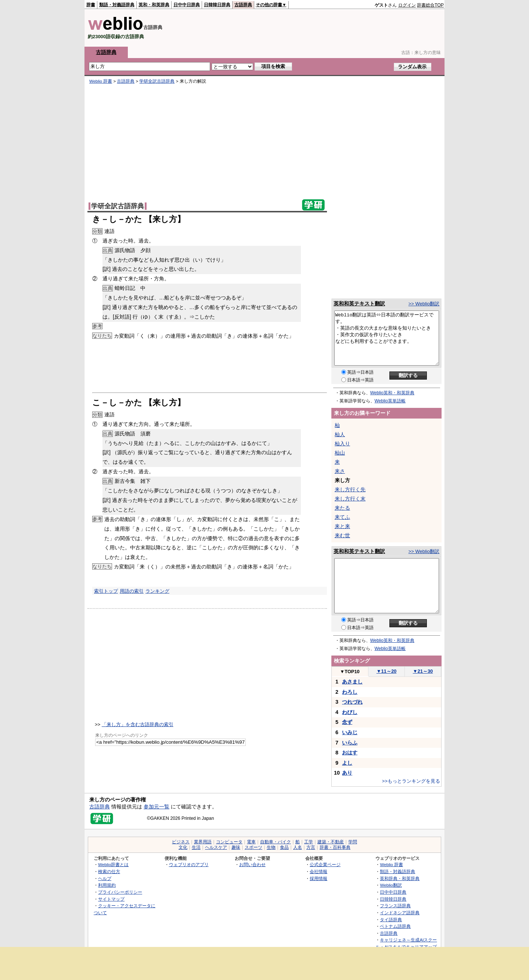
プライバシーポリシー (120, 892)
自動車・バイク (276, 842)
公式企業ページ (325, 864)
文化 (183, 847)
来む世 (342, 535)
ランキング (157, 591)
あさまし (352, 682)
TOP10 (350, 672)
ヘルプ (105, 878)
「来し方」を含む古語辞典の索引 (138, 724)
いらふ (350, 743)
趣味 (236, 847)
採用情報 (319, 878)
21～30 (423, 671)
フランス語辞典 (395, 906)
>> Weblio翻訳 (424, 304)
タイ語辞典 (391, 920)
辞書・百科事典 (335, 847)
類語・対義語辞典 (117, 5)
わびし (350, 712)
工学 (309, 842)
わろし (350, 692)
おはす (350, 753)
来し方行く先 (350, 489)
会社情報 (319, 871)
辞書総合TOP (430, 5)
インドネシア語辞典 (400, 913)
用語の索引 (132, 591)
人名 (298, 847)
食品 (284, 847)
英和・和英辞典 (154, 5)
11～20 (387, 671)
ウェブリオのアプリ (189, 864)
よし (347, 763)
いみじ (350, 732)
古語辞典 (243, 5)
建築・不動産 (331, 842)
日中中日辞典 (187, 5)
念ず (347, 722)
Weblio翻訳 (391, 885)
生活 (196, 847)
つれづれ (352, 702)
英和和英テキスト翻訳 (359, 304)
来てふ (342, 517)
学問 (353, 842)
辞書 (91, 5)
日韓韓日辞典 (217, 5)
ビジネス (181, 842)
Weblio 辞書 (101, 81)
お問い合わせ (252, 864)
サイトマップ (111, 899)
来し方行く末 (350, 499)
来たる (342, 508)
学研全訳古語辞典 (157, 81)
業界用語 (203, 842)
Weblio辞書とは (113, 864)
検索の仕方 (109, 871)
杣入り (342, 444)
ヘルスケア (216, 847)
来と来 (342, 526)
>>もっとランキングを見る (411, 781)
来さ (340, 471)
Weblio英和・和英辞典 (392, 393)
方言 (311, 847)
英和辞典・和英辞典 (400, 878)
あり (347, 773)
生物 (271, 847)
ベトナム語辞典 (395, 926)
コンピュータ (229, 842)
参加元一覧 (156, 807)
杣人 (340, 434)
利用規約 (107, 885)
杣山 (340, 453)
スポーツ (253, 847)
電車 (251, 842)
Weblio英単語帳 (390, 401)
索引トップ (106, 591)
